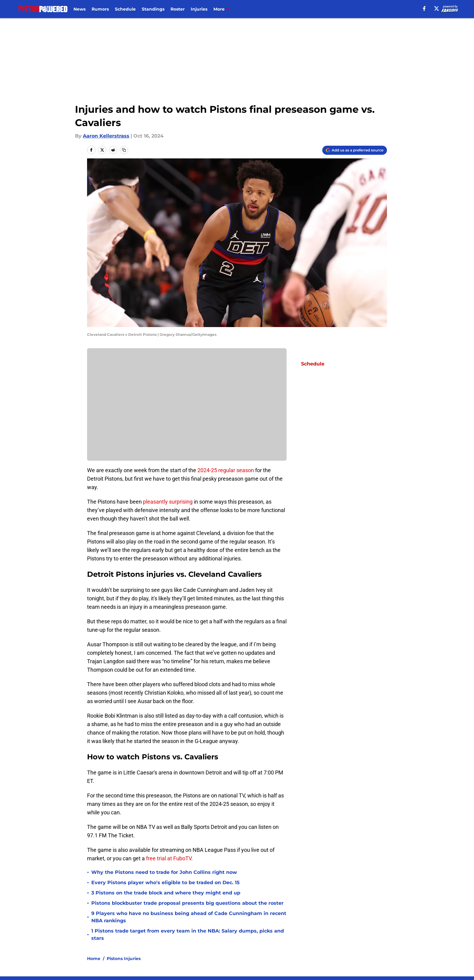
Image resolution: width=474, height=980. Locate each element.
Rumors (100, 9)
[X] (437, 8)
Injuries (199, 9)
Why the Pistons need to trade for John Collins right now (164, 872)
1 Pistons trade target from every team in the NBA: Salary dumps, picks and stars (188, 935)
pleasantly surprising (168, 502)
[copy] (124, 150)
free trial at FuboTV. (170, 858)
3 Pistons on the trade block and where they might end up (166, 893)
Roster (178, 9)
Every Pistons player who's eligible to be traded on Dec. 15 (166, 883)
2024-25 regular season (226, 470)
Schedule (125, 9)
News (80, 9)
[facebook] (424, 8)
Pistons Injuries (124, 959)
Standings (153, 9)
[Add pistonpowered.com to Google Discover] (355, 150)
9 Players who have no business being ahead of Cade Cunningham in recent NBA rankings (189, 917)
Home (94, 959)
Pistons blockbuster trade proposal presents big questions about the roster (187, 903)
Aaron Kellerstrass (106, 136)
